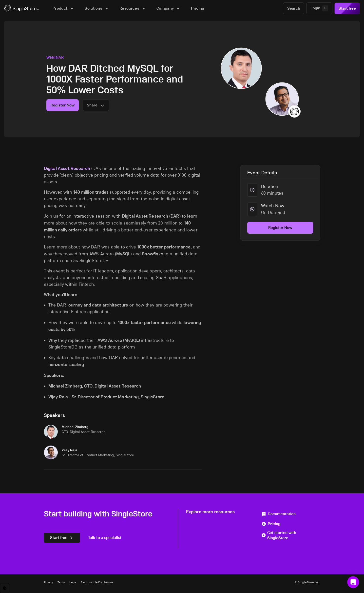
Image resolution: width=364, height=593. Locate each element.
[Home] (21, 9)
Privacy (49, 582)
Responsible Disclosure (97, 582)
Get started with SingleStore (279, 535)
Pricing (271, 524)
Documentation (278, 514)
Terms (61, 582)
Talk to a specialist (105, 538)
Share (96, 105)
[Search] (294, 8)
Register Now (63, 105)
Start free (347, 8)
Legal (73, 582)
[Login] (319, 8)
